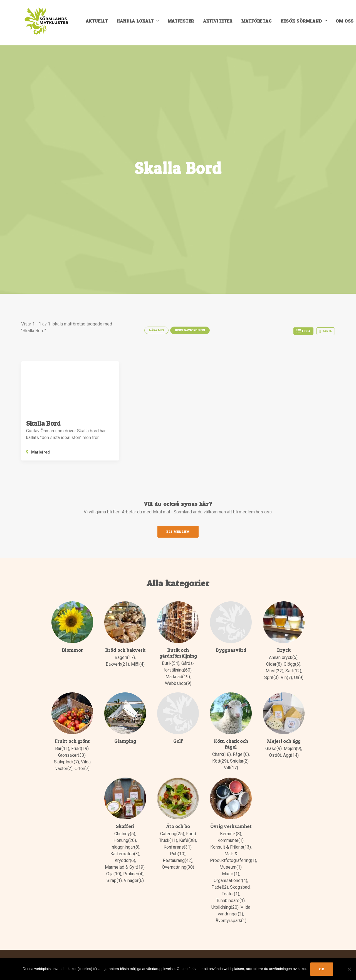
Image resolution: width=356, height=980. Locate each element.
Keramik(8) (231, 832)
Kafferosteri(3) (125, 852)
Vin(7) (286, 676)
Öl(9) (299, 676)
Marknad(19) (178, 675)
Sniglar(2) (239, 759)
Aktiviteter (220, 23)
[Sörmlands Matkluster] (46, 23)
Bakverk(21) (117, 662)
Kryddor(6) (125, 859)
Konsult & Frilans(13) (231, 845)
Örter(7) (82, 767)
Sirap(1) (114, 879)
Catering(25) (172, 832)
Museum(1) (231, 865)
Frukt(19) (80, 747)
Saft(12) (293, 669)
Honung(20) (125, 839)
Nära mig (156, 328)
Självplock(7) (66, 760)
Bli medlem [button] (178, 530)
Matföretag (259, 23)
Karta (326, 329)
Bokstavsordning (190, 328)
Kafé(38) (188, 839)
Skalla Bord (43, 422)
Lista (303, 329)
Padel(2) (220, 885)
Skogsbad (240, 885)
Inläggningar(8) (125, 845)
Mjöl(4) (138, 662)
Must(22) (275, 669)
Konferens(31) (178, 845)
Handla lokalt (140, 23)
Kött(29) (220, 759)
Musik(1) (231, 872)
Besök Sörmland (306, 23)
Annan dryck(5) (283, 656)
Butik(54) (171, 662)
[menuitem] (100, 23)
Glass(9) (274, 747)
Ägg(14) (291, 754)
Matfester (183, 23)
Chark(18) (222, 753)
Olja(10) (114, 872)
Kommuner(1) (231, 839)
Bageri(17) (125, 656)
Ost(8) (275, 754)
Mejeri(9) (292, 747)
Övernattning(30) (178, 865)
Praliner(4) (133, 872)
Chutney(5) (125, 832)
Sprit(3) (271, 676)
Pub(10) (178, 852)
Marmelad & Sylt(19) (125, 865)
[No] (349, 969)
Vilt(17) (231, 766)
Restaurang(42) (178, 859)
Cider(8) (274, 662)
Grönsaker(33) (72, 754)
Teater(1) (230, 892)
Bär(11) (62, 747)
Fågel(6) (241, 753)
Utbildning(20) (225, 906)
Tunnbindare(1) (230, 899)
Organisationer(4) (230, 879)
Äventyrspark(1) (231, 919)
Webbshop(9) (178, 682)
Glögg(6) (292, 662)
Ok (322, 969)
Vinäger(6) (134, 879)
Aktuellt (100, 23)
